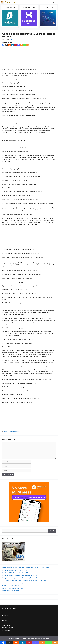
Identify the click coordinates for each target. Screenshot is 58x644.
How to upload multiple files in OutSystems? (16, 570)
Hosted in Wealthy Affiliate (42, 639)
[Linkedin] (13, 45)
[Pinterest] (16, 45)
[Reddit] (10, 45)
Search (52, 531)
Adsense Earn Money (9, 628)
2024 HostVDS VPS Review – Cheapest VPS (15, 583)
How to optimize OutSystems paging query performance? (20, 575)
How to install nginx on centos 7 (12, 585)
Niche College (6, 630)
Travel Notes (6, 625)
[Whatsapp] (24, 45)
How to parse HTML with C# (11, 591)
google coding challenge (12, 432)
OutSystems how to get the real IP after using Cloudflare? (19, 578)
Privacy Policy (6, 615)
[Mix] (21, 45)
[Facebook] (4, 45)
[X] (7, 45)
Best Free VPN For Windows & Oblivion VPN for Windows (19, 573)
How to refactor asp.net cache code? (13, 588)
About (4, 613)
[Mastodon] (18, 45)
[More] (27, 45)
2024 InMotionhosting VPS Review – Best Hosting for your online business (24, 580)
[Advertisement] (29, 57)
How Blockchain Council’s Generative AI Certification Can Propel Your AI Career (26, 568)
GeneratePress (30, 639)
